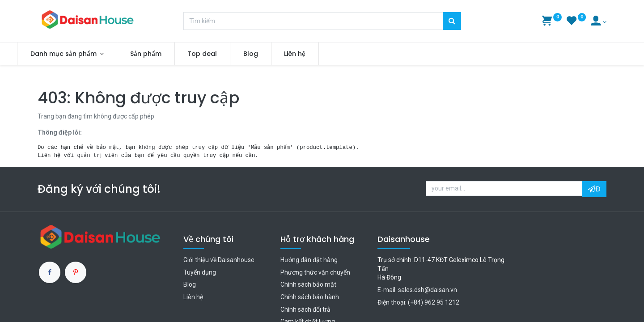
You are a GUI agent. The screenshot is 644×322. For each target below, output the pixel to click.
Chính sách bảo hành (310, 297)
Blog (190, 284)
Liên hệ (193, 297)
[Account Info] (599, 22)
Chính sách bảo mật (308, 284)
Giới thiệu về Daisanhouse (219, 260)
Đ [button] (594, 189)
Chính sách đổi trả (305, 309)
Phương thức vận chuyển (315, 272)
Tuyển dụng (200, 272)
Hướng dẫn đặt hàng (309, 260)
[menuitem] (166, 54)
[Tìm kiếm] (452, 21)
